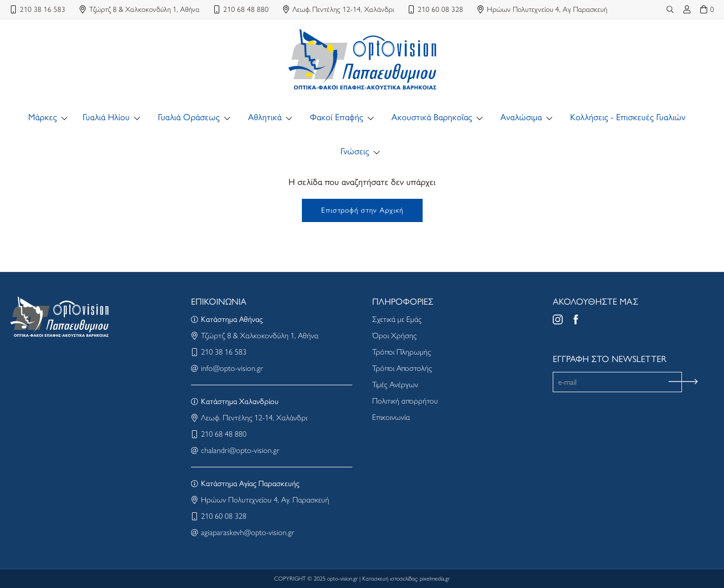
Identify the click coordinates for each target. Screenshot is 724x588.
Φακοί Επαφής (337, 117)
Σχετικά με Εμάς (397, 319)
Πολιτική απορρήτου (405, 401)
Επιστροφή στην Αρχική (362, 210)
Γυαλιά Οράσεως (189, 117)
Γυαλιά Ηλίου (106, 117)
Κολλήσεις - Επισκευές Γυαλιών (628, 117)
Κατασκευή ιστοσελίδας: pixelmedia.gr (406, 579)
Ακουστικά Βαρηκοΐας (432, 117)
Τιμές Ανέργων (395, 384)
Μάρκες (43, 117)
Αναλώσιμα (521, 117)
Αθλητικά (265, 117)
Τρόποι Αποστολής (402, 368)
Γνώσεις (355, 151)
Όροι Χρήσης (394, 336)
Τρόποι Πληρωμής (402, 352)
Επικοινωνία (391, 417)
